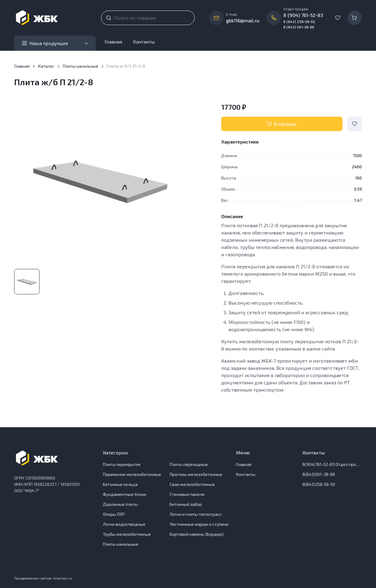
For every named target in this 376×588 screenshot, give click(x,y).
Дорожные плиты (120, 504)
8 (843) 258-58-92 (299, 21)
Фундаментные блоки (125, 494)
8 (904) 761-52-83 (303, 15)
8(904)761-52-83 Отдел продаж (332, 464)
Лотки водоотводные (124, 524)
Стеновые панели (187, 494)
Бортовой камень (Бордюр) (197, 534)
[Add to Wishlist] (355, 124)
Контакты (144, 42)
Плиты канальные (81, 66)
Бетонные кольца (120, 484)
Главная (113, 42)
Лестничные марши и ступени (199, 524)
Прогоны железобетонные (196, 474)
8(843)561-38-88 (319, 474)
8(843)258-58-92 (319, 484)
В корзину (281, 124)
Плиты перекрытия (122, 464)
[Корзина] (355, 18)
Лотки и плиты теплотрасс (196, 514)
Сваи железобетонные (192, 484)
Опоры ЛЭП (114, 514)
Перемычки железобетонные (132, 474)
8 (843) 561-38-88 (299, 27)
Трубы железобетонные (127, 534)
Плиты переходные (189, 464)
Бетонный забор (186, 504)
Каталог (46, 66)
